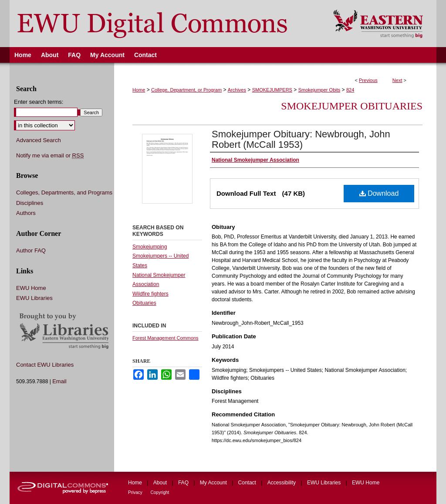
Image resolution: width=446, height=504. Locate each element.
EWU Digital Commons (166, 24)
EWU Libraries (34, 298)
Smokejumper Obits (319, 90)
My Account (214, 483)
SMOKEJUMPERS (272, 90)
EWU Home (31, 288)
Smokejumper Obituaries (352, 106)
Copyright (160, 492)
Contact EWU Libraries (45, 365)
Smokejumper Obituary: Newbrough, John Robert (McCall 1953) (301, 139)
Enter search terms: (39, 102)
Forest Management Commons (166, 338)
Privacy (136, 492)
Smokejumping (150, 247)
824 (350, 90)
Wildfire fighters (150, 294)
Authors (26, 213)
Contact (248, 483)
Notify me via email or (50, 156)
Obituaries (144, 303)
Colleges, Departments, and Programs (64, 192)
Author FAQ (31, 250)
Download (379, 193)
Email (59, 381)
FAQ (184, 483)
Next (397, 80)
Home (139, 90)
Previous (368, 80)
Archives (237, 90)
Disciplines (30, 203)
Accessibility (282, 483)
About (161, 483)
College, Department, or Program (186, 90)
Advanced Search (39, 140)
